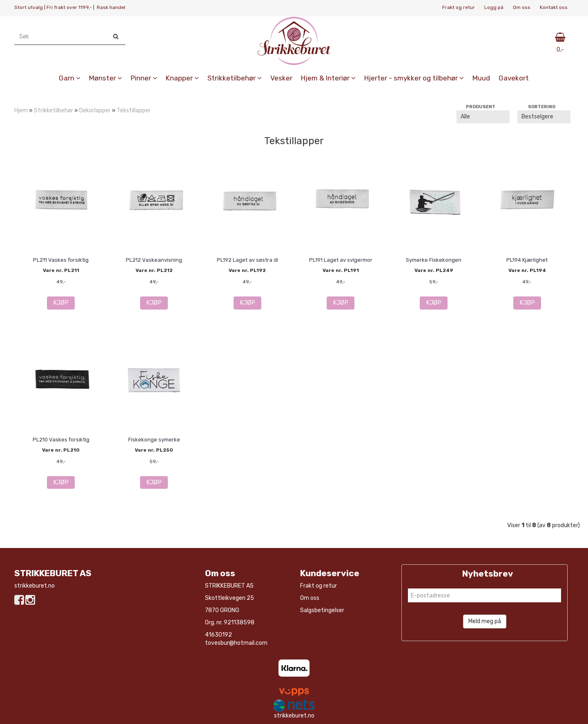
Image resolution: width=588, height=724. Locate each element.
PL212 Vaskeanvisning (154, 260)
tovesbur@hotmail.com (236, 643)
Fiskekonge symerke (154, 440)
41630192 (218, 635)
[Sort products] (544, 117)
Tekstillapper (134, 110)
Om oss (522, 7)
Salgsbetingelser (322, 610)
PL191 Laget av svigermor (341, 260)
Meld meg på (485, 621)
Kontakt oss (554, 7)
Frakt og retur (459, 7)
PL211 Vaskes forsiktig (61, 260)
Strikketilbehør (53, 110)
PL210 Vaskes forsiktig (61, 440)
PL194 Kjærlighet (527, 260)
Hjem (21, 110)
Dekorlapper (95, 110)
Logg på (494, 7)
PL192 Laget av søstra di (247, 260)
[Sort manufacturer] (483, 117)
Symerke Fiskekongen (434, 260)
